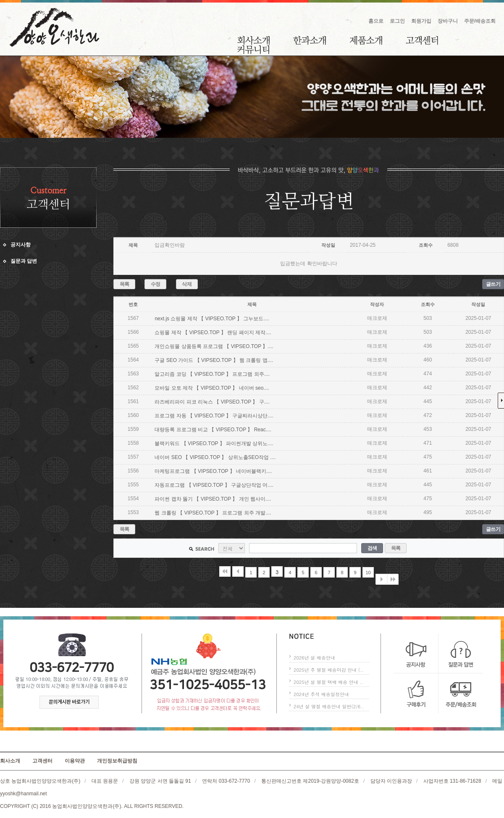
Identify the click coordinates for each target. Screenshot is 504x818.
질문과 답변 (24, 261)
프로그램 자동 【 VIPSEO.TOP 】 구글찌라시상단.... (214, 416)
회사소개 (253, 40)
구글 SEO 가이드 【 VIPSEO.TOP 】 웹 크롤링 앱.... (214, 360)
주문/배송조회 (480, 21)
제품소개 (366, 40)
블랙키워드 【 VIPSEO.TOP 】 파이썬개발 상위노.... (214, 443)
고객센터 (422, 40)
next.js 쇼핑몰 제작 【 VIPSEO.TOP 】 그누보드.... (212, 319)
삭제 (187, 284)
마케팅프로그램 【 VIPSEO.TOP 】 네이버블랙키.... (213, 471)
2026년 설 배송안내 (314, 658)
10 (368, 573)
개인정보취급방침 (117, 761)
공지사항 (21, 245)
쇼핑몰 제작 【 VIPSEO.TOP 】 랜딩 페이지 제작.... (213, 332)
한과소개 (310, 40)
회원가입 (421, 21)
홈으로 (376, 21)
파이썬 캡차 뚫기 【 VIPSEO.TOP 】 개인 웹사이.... (213, 499)
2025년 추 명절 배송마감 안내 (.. (328, 670)
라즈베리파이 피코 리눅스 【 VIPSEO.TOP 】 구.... (212, 402)
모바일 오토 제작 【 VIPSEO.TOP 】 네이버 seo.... (212, 388)
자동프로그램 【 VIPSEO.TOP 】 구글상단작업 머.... (214, 485)
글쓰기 (493, 284)
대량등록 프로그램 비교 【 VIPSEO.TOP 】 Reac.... (213, 430)
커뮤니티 (253, 50)
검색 (372, 548)
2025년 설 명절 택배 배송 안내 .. (328, 682)
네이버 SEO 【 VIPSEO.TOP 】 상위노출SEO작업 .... (215, 457)
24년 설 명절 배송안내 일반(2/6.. (329, 706)
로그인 (397, 21)
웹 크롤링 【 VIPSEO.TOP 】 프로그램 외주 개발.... (213, 513)
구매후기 (416, 693)
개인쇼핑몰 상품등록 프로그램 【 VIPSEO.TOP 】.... (214, 346)
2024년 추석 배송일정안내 (321, 694)
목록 (125, 284)
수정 (156, 284)
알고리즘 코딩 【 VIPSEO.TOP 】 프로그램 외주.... (212, 374)
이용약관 (75, 761)
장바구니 (448, 21)
